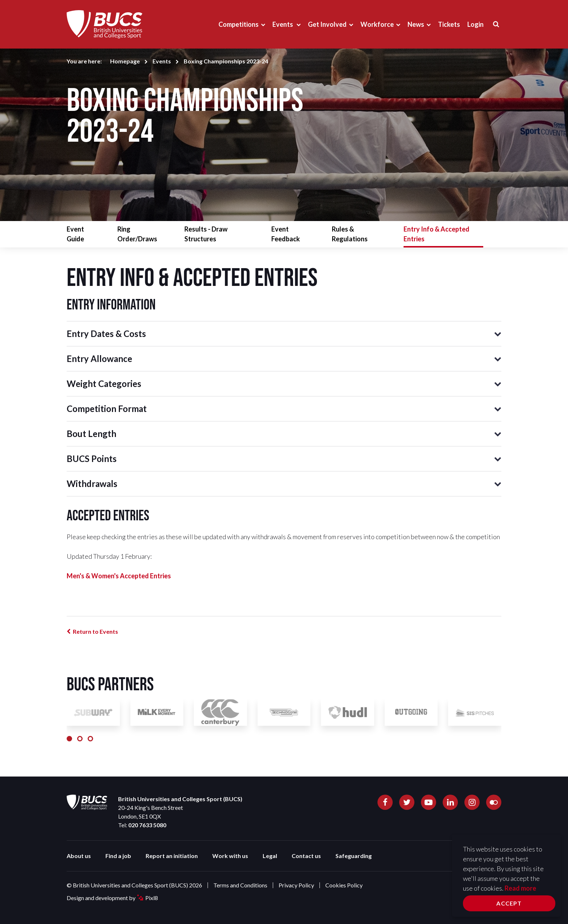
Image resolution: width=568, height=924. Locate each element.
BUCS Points (92, 459)
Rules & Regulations (350, 234)
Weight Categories (104, 384)
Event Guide (75, 234)
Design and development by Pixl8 (112, 898)
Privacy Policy (296, 885)
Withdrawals (92, 484)
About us (79, 856)
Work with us (230, 856)
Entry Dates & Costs (106, 334)
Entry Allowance (99, 359)
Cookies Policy (344, 885)
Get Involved (327, 24)
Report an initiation (172, 856)
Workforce (377, 24)
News (416, 24)
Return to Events (95, 631)
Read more (520, 888)
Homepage (125, 61)
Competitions (239, 24)
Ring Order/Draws (137, 234)
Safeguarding (354, 856)
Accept (509, 903)
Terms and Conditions (240, 885)
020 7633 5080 (147, 825)
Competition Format (107, 409)
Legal (270, 856)
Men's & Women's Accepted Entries (119, 576)
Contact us (306, 856)
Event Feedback (286, 234)
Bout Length (91, 434)
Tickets (449, 24)
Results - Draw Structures (206, 234)
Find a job (118, 856)
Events (283, 24)
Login (475, 24)
